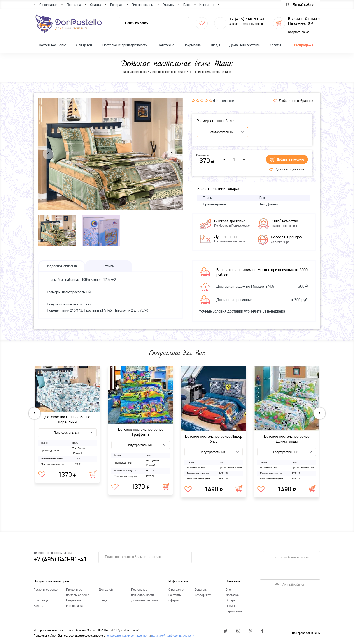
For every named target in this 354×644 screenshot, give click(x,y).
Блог (229, 590)
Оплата (96, 5)
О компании (48, 5)
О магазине (176, 590)
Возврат (231, 601)
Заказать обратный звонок (247, 24)
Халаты (275, 45)
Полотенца (166, 45)
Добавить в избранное (296, 101)
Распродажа (304, 45)
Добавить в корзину (291, 160)
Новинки (232, 606)
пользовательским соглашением (127, 636)
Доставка (232, 595)
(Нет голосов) (224, 101)
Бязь (263, 198)
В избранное (42, 475)
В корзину (93, 474)
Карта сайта (234, 611)
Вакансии (201, 590)
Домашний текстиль (245, 45)
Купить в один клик (287, 170)
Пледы (215, 45)
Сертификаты (204, 595)
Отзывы (168, 5)
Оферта (174, 601)
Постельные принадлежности (125, 45)
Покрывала (192, 45)
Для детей (84, 45)
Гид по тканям (143, 5)
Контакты (175, 595)
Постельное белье (53, 45)
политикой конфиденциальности (173, 636)
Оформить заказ (299, 32)
